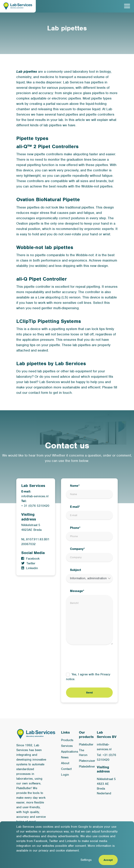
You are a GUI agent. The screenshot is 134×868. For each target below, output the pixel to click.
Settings (86, 860)
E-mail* (75, 507)
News (65, 757)
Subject (75, 570)
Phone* (75, 528)
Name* (75, 486)
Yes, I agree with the (88, 677)
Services (67, 746)
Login (65, 775)
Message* (77, 591)
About (65, 763)
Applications (70, 752)
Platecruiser (87, 761)
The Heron (83, 753)
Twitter (28, 563)
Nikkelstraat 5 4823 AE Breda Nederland (106, 786)
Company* (77, 549)
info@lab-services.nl (35, 496)
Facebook (30, 559)
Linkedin (30, 568)
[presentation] (96, 658)
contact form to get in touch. (51, 393)
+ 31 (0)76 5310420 (35, 506)
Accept (108, 860)
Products (67, 740)
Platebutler (86, 744)
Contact (66, 769)
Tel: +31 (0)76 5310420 (106, 757)
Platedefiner (87, 767)
